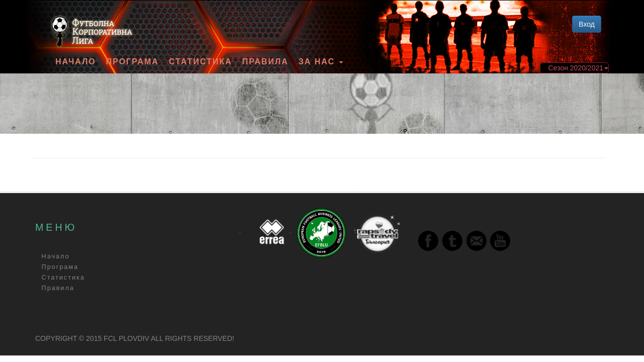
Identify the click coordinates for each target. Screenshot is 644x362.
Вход (587, 24)
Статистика (201, 62)
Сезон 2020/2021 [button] (578, 68)
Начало (76, 62)
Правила (265, 62)
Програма (132, 62)
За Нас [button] (321, 62)
